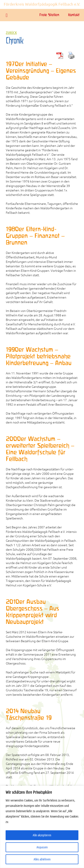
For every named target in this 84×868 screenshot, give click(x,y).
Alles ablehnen (42, 859)
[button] (7, 15)
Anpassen (42, 847)
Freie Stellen (49, 15)
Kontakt (74, 15)
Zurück (11, 33)
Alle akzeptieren (42, 835)
